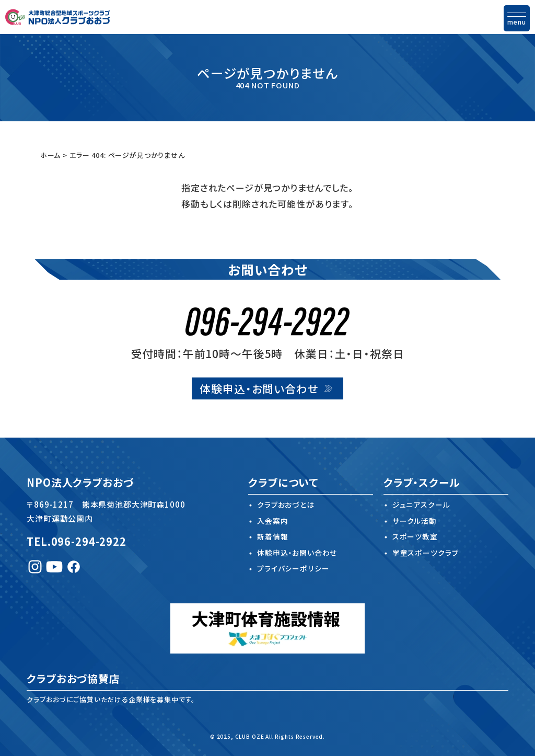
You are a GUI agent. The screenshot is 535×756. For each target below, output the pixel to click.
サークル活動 (415, 521)
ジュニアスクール (421, 505)
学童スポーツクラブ (426, 553)
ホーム (51, 155)
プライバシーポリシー (293, 569)
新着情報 (272, 537)
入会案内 (272, 521)
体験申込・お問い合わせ (259, 388)
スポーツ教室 (415, 537)
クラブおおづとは (286, 505)
